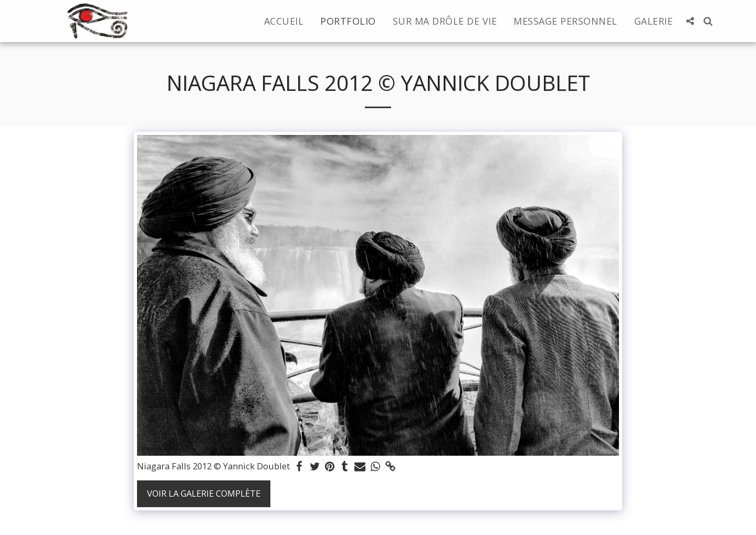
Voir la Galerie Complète (204, 493)
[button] (690, 21)
